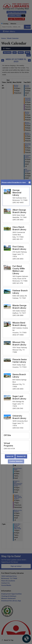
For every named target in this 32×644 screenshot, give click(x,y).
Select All (10, 456)
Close (29, 183)
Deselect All (21, 456)
